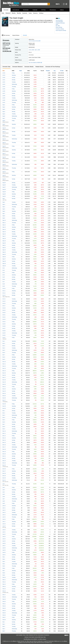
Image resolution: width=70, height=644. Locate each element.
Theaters (48, 71)
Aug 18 (4, 157)
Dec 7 (4, 424)
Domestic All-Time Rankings (53, 67)
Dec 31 (4, 480)
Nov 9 (4, 359)
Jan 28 (4, 548)
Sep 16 (4, 234)
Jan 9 (4, 503)
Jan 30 (4, 552)
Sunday (14, 77)
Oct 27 (4, 328)
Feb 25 (4, 613)
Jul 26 (4, 91)
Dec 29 (4, 476)
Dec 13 (4, 438)
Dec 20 (4, 454)
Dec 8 (4, 427)
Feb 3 (4, 561)
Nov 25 (4, 396)
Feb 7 (4, 571)
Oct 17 (4, 306)
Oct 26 (4, 326)
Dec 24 (4, 463)
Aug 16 (4, 150)
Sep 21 (4, 245)
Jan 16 (4, 519)
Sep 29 (4, 263)
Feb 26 (4, 615)
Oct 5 (4, 277)
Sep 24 (4, 252)
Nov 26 (4, 398)
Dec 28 (4, 473)
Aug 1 (4, 105)
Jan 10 (4, 506)
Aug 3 (4, 109)
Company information (60, 23)
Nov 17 (4, 377)
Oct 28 (4, 331)
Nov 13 (4, 368)
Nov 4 (4, 348)
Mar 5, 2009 (37, 50)
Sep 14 (4, 229)
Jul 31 (4, 102)
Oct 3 (4, 273)
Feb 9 (4, 575)
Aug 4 (4, 112)
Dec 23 (4, 461)
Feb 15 (4, 589)
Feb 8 (4, 573)
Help (45, 637)
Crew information (59, 22)
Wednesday (14, 84)
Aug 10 (4, 128)
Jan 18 (4, 524)
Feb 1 (4, 557)
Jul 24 (4, 87)
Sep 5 (4, 209)
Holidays (41, 13)
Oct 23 (4, 319)
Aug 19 (4, 161)
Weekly (14, 13)
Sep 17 (4, 236)
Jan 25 (4, 541)
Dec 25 (4, 465)
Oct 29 (4, 333)
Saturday (14, 75)
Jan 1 (4, 484)
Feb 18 (4, 597)
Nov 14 (4, 371)
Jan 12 (4, 510)
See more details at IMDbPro (35, 63)
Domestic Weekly (29, 67)
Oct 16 (4, 303)
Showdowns (53, 10)
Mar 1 (4, 622)
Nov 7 (4, 355)
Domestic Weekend (17, 67)
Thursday (14, 87)
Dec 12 (4, 436)
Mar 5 (4, 631)
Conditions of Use (22, 643)
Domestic (6, 10)
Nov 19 (4, 382)
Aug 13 (4, 139)
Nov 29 (4, 406)
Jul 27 (4, 93)
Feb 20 (4, 601)
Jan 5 (4, 494)
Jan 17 (4, 522)
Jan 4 (4, 492)
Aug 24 (4, 179)
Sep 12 (4, 225)
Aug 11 (4, 132)
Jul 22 (4, 82)
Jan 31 (4, 555)
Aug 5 (4, 114)
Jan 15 (4, 517)
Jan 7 (4, 499)
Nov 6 (4, 353)
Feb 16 (4, 591)
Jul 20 (4, 77)
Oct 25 (4, 324)
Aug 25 (4, 183)
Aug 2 (4, 107)
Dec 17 (4, 447)
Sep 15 (4, 232)
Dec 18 (4, 449)
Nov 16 (4, 375)
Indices (62, 10)
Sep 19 (4, 241)
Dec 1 (4, 411)
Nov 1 (4, 341)
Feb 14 (4, 586)
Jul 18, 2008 (31, 50)
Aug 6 (4, 116)
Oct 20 (4, 313)
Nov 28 (4, 404)
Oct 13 (4, 295)
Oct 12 (4, 293)
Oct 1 (4, 268)
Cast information (59, 20)
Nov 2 (4, 343)
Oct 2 (4, 270)
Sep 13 (4, 227)
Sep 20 (4, 243)
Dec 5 (4, 420)
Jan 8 (4, 501)
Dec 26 (4, 469)
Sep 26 (4, 257)
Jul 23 (4, 84)
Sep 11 (4, 223)
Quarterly (25, 13)
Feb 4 (4, 564)
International (16, 10)
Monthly (19, 13)
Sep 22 (4, 248)
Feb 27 (4, 617)
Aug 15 (4, 146)
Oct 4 (4, 275)
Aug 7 (4, 118)
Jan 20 (4, 530)
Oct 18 (4, 308)
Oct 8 (4, 284)
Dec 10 (4, 431)
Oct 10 (4, 288)
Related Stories (39, 67)
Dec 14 (4, 440)
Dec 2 (4, 413)
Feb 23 (4, 608)
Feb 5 (4, 566)
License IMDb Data (39, 637)
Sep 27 (4, 259)
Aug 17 (4, 153)
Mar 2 (4, 624)
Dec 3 (4, 415)
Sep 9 (4, 218)
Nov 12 (4, 366)
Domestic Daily (6, 67)
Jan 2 (4, 487)
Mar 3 (4, 626)
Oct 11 (4, 291)
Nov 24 (4, 393)
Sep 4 (4, 207)
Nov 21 (4, 387)
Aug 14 (4, 143)
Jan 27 (4, 546)
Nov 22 (4, 389)
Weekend (8, 13)
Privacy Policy (31, 643)
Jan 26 (4, 543)
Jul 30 (4, 100)
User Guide (31, 637)
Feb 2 (4, 559)
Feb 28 (4, 620)
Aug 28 (4, 189)
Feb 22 (4, 606)
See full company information (35, 41)
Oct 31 (4, 338)
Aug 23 (4, 175)
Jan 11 (4, 508)
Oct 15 (4, 301)
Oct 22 (4, 317)
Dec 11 (4, 433)
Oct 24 (4, 322)
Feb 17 (4, 595)
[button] (60, 27)
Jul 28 (4, 96)
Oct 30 (4, 335)
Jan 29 (4, 550)
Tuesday (14, 82)
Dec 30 (4, 478)
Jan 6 (4, 497)
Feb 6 (4, 568)
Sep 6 (4, 211)
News (57, 24)
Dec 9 (4, 429)
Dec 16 (4, 445)
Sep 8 (4, 216)
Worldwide (26, 10)
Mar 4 (4, 629)
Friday (13, 73)
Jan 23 (4, 537)
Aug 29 (4, 192)
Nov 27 (4, 400)
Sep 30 (4, 266)
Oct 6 (4, 279)
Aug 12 (4, 135)
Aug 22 (4, 172)
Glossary (26, 637)
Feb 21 (4, 604)
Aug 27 (4, 187)
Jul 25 (4, 89)
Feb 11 (4, 580)
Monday (14, 80)
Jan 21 (4, 532)
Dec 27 (4, 471)
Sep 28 (4, 261)
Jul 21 (4, 80)
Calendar (35, 10)
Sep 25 (4, 254)
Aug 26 (4, 185)
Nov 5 (4, 350)
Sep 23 (4, 250)
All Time (43, 10)
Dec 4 (4, 417)
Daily (3, 13)
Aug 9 (4, 124)
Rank (21, 71)
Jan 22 (4, 534)
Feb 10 (4, 577)
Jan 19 (4, 526)
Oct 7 (4, 282)
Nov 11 (4, 364)
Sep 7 (4, 214)
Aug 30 (4, 194)
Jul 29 (4, 98)
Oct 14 (4, 299)
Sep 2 (4, 202)
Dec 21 (4, 456)
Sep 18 (4, 238)
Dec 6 (4, 422)
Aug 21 (4, 168)
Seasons (35, 13)
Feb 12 (4, 582)
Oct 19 (4, 310)
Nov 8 (4, 357)
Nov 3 (4, 346)
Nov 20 (4, 384)
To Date (62, 71)
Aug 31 (4, 196)
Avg (55, 71)
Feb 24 (4, 611)
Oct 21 (4, 315)
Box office (58, 26)
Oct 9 (4, 286)
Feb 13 (4, 584)
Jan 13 (4, 512)
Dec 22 (4, 458)
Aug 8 (4, 121)
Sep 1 (4, 199)
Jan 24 (4, 539)
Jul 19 (4, 75)
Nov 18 (4, 380)
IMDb (41, 639)
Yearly (30, 13)
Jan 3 (4, 490)
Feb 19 (4, 599)
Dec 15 (4, 442)
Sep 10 (4, 220)
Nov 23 (4, 391)
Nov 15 (4, 373)
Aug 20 (4, 164)
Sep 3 (4, 204)
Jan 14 (4, 515)
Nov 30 (4, 408)
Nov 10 (4, 362)
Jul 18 (4, 73)
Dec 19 (4, 452)
